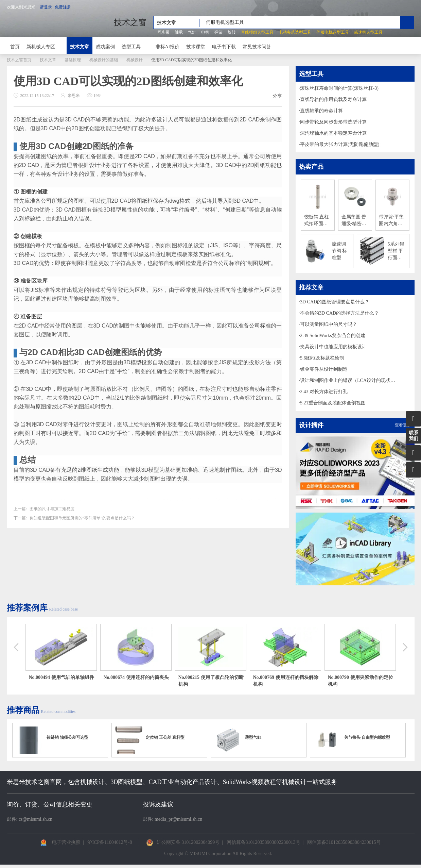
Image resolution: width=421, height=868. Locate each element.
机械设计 (135, 60)
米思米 (57, 23)
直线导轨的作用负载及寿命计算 (333, 99)
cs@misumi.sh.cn (36, 819)
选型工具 (131, 47)
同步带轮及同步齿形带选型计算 (333, 122)
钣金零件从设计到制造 (324, 369)
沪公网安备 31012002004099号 (188, 842)
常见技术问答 (257, 47)
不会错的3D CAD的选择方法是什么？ (339, 313)
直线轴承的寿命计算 (321, 111)
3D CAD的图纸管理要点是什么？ (335, 302)
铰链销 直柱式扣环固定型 (317, 221)
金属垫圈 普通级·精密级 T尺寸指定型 (355, 221)
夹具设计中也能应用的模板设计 (333, 347)
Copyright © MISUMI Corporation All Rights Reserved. (218, 854)
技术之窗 (130, 22)
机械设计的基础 (104, 60)
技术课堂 (196, 47)
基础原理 (73, 60)
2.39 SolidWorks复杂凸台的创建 (333, 336)
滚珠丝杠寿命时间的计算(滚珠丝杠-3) (339, 88)
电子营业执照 (66, 842)
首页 (15, 47)
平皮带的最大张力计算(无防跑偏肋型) (340, 144)
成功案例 (105, 47)
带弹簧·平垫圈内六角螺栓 (391, 221)
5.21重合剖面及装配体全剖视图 (333, 403)
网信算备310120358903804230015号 (344, 842)
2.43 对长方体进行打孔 (324, 392)
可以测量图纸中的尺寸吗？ (329, 324)
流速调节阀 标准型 (339, 251)
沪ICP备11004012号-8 (110, 842)
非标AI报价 (168, 47)
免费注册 (63, 7)
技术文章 (80, 47)
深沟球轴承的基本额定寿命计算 (333, 133)
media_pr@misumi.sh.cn (178, 819)
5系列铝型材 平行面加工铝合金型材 (396, 251)
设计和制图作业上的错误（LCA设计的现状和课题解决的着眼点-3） (350, 380)
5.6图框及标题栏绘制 (322, 358)
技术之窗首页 (19, 60)
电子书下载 (224, 47)
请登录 (46, 7)
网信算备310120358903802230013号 (264, 842)
